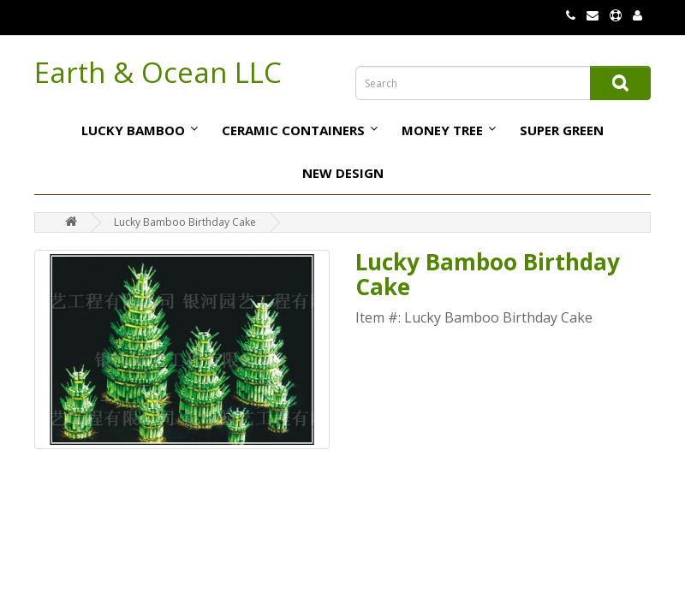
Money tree (442, 130)
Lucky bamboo (133, 130)
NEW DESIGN (343, 173)
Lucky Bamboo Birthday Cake (185, 222)
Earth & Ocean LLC (158, 72)
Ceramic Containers (293, 130)
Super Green (562, 130)
